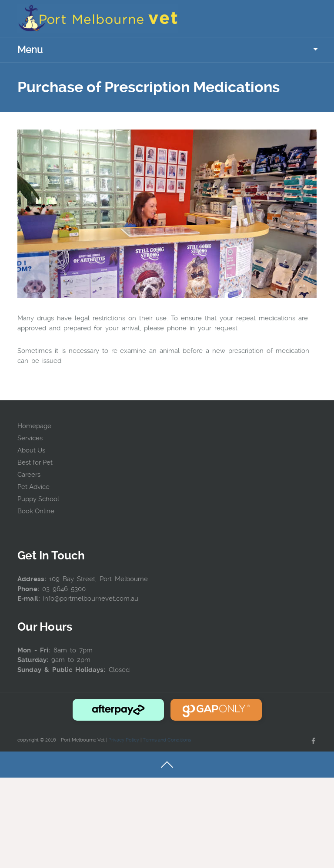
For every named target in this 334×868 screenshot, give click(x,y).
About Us (31, 450)
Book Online (36, 511)
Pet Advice (33, 487)
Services (30, 438)
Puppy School (38, 499)
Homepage (34, 426)
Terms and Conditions (167, 740)
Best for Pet (35, 462)
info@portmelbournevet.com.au (91, 599)
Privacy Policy (124, 740)
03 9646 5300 (64, 589)
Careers (29, 475)
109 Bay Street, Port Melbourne (99, 579)
